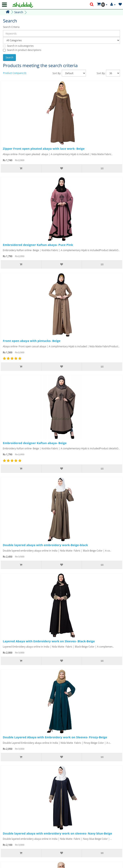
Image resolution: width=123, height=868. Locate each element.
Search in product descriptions (22, 50)
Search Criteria (11, 27)
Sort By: (57, 73)
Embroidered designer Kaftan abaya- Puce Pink (38, 245)
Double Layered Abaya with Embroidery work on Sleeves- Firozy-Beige (55, 737)
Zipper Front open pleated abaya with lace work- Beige (44, 149)
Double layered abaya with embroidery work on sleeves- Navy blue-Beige (57, 833)
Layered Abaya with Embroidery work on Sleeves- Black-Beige (49, 641)
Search (19, 12)
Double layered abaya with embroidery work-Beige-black (45, 545)
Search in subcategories (18, 46)
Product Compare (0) (15, 73)
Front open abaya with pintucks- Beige (32, 341)
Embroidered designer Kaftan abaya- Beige (35, 443)
